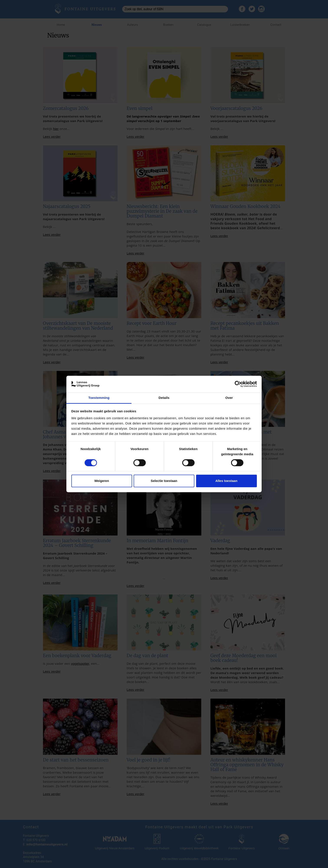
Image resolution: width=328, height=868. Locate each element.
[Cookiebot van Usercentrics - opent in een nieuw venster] (238, 384)
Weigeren (102, 481)
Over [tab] (229, 398)
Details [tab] (164, 398)
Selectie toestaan (164, 481)
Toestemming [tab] (99, 398)
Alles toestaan (226, 481)
